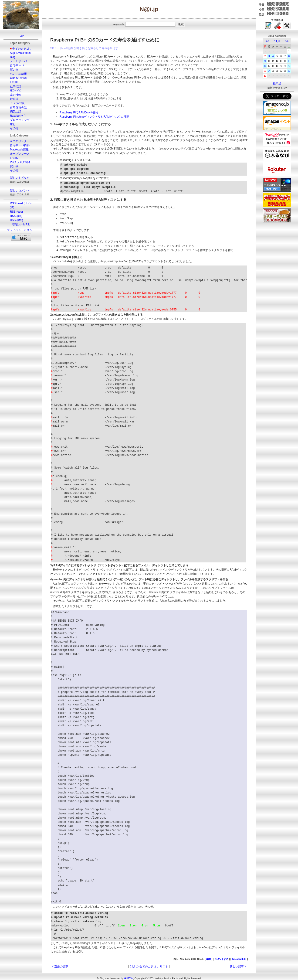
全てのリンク (18, 141)
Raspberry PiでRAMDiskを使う (79, 112)
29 (289, 71)
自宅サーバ (17, 65)
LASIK (14, 82)
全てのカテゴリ (22, 49)
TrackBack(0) (239, 957)
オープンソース (20, 154)
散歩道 (14, 99)
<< (267, 41)
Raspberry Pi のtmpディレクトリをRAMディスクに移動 (94, 117)
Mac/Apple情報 (19, 150)
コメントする (221, 957)
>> (287, 41)
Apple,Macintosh (20, 53)
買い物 (14, 70)
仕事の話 (16, 86)
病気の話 (16, 112)
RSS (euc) (16, 212)
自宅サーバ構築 (20, 145)
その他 (14, 128)
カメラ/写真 (17, 103)
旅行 (13, 124)
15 (289, 61)
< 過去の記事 (60, 964)
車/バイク (16, 91)
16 (265, 66)
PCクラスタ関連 (20, 162)
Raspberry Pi (18, 116)
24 (269, 71)
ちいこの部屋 (18, 74)
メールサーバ (18, 61)
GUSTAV (129, 976)
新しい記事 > (238, 964)
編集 (209, 957)
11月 (277, 41)
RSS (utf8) (17, 220)
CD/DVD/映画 (19, 78)
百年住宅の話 (18, 107)
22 (289, 66)
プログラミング (20, 120)
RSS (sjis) (16, 216)
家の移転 (16, 95)
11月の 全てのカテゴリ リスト (149, 964)
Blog (13, 57)
